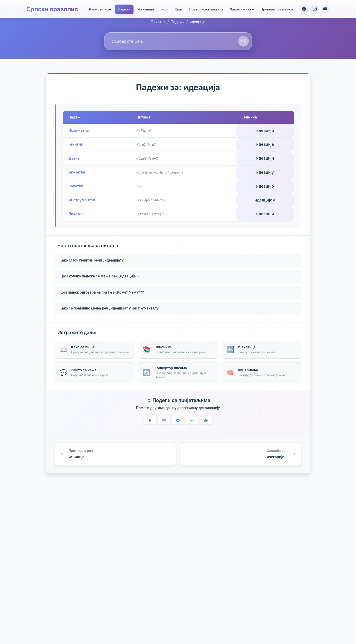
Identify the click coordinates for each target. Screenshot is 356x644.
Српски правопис (54, 8)
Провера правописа (276, 8)
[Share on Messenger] (178, 421)
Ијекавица (145, 8)
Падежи (124, 8)
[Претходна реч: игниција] (115, 454)
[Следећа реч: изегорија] (241, 454)
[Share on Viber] (164, 421)
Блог (164, 8)
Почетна (158, 22)
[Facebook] (303, 8)
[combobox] (178, 41)
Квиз (178, 8)
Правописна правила (205, 8)
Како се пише (99, 8)
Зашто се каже (241, 8)
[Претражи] (243, 41)
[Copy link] (206, 421)
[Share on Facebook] (150, 421)
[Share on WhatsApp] (192, 421)
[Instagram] (314, 8)
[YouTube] (325, 8)
